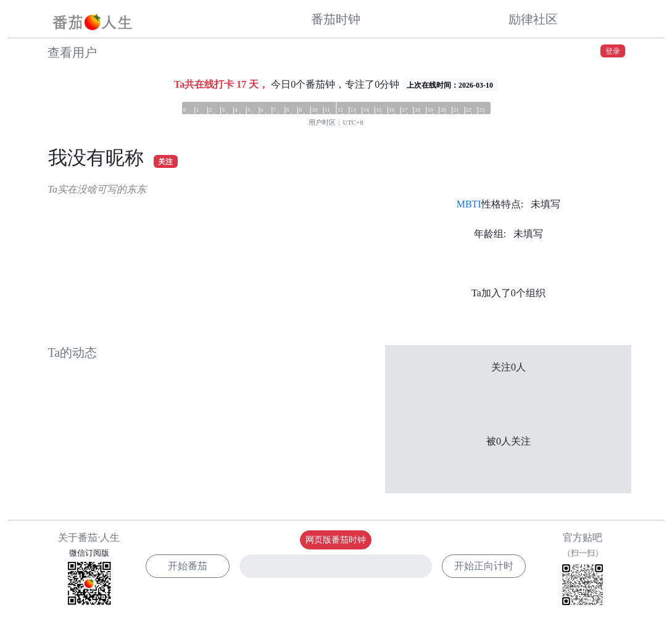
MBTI (469, 204)
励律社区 (533, 19)
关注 (165, 162)
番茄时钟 (336, 19)
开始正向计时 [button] (484, 566)
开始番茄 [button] (188, 566)
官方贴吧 (583, 571)
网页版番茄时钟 (336, 540)
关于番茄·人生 (89, 537)
